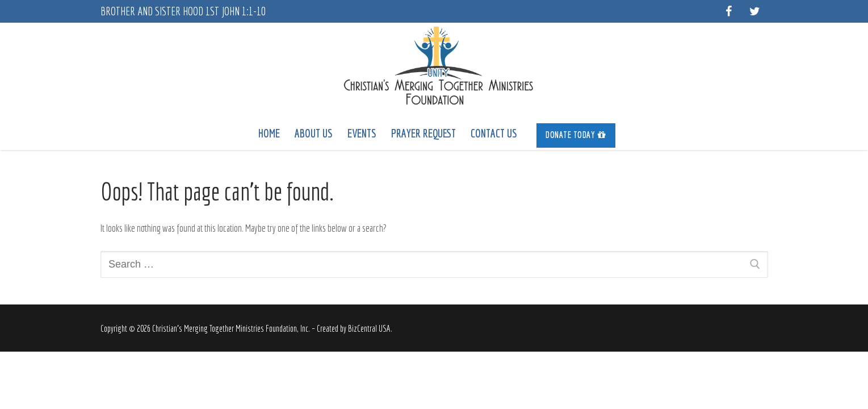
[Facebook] (729, 11)
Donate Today (576, 135)
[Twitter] (755, 11)
